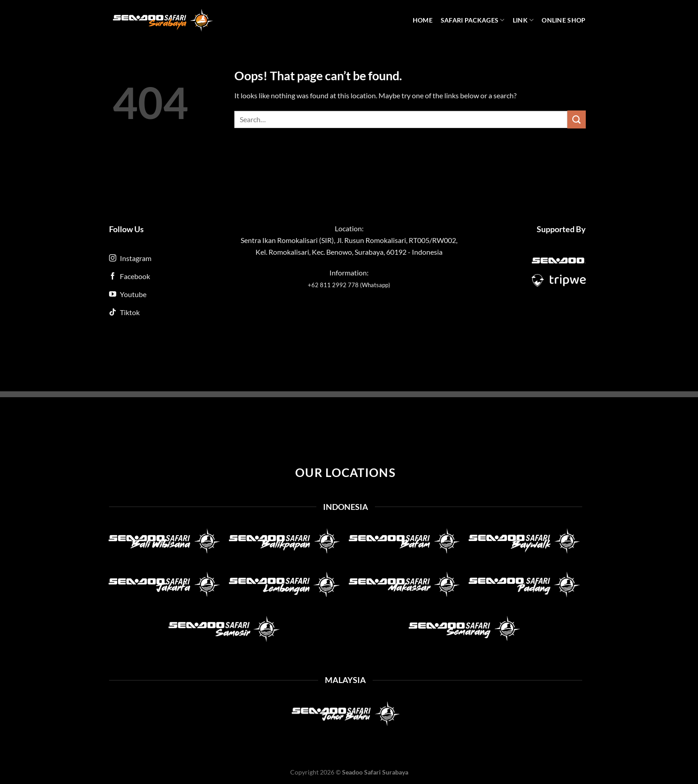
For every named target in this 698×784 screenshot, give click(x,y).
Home (423, 20)
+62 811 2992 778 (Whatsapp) (349, 285)
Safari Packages (473, 20)
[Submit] (576, 119)
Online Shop (563, 20)
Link (523, 20)
